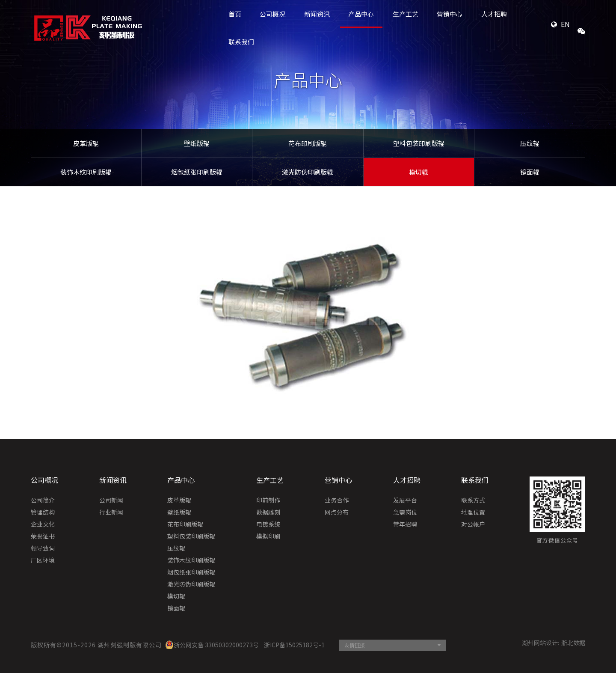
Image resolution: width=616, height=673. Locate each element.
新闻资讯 (113, 480)
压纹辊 (530, 143)
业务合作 (337, 500)
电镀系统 (268, 524)
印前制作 (268, 500)
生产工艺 (270, 480)
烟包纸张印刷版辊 (197, 172)
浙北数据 (573, 643)
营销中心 (338, 480)
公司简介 (43, 500)
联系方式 (473, 500)
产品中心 (181, 480)
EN (565, 24)
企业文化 (43, 524)
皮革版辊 (86, 143)
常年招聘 (405, 524)
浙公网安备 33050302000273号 (212, 645)
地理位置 (473, 512)
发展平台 (405, 500)
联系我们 (241, 42)
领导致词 (43, 548)
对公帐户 (473, 524)
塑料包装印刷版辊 (419, 143)
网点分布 (337, 512)
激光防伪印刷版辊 (308, 172)
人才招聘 (407, 480)
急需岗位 (405, 512)
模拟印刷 (268, 536)
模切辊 (419, 172)
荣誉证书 (43, 536)
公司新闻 (111, 500)
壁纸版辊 (197, 143)
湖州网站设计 (540, 643)
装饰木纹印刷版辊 (86, 172)
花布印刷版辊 (308, 143)
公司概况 (44, 480)
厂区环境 (43, 560)
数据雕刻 (268, 512)
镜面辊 (530, 172)
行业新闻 (111, 512)
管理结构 (43, 512)
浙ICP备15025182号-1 (294, 645)
